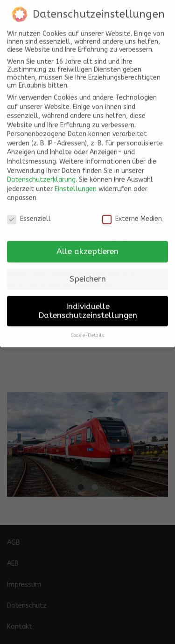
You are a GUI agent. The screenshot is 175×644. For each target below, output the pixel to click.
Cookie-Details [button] (87, 330)
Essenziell (29, 214)
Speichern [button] (88, 274)
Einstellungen (76, 184)
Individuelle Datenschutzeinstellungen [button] (88, 306)
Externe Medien (132, 214)
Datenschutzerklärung (41, 175)
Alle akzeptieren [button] (87, 246)
